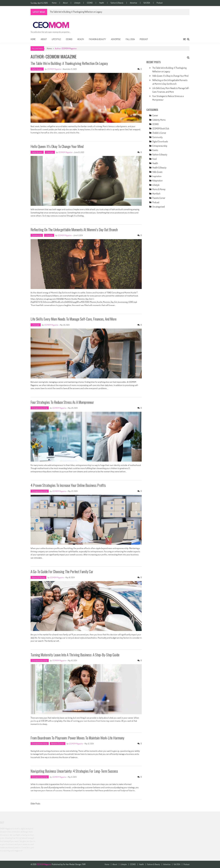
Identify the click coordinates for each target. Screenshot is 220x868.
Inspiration (157, 176)
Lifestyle (77, 3)
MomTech (156, 194)
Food (154, 159)
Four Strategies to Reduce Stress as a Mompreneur (62, 402)
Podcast (160, 3)
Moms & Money (38, 577)
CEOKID (90, 3)
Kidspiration (157, 181)
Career (155, 115)
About (65, 3)
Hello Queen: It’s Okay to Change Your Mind (57, 146)
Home (54, 3)
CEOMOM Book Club (161, 128)
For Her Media (69, 864)
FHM (84, 864)
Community (37, 235)
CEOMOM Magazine (54, 69)
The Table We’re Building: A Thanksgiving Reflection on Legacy (76, 12)
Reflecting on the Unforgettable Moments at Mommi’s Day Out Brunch (74, 230)
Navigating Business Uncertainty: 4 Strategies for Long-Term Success (74, 771)
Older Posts (35, 804)
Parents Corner (58, 744)
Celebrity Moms (159, 120)
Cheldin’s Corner (159, 133)
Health (102, 3)
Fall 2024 (147, 3)
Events (155, 150)
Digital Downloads (160, 141)
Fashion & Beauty (117, 3)
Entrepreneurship (40, 408)
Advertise (133, 3)
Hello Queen (37, 69)
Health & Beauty (159, 168)
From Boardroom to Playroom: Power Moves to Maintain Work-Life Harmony (77, 738)
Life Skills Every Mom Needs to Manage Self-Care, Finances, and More (74, 319)
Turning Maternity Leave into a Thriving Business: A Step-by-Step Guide (75, 655)
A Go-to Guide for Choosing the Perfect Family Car (62, 571)
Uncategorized (159, 207)
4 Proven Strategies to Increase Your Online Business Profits (68, 485)
